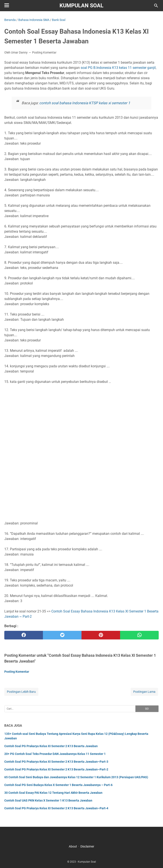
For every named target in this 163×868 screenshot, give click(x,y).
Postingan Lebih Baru (21, 692)
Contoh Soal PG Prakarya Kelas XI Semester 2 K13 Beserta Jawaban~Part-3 (56, 762)
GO (147, 709)
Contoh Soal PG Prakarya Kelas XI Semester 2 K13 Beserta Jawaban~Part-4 (56, 808)
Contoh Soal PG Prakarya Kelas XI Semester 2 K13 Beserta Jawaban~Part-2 (56, 769)
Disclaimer (87, 846)
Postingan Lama (144, 692)
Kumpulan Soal (81, 6)
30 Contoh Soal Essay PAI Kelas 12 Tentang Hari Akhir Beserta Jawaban (53, 793)
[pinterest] (101, 635)
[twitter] (62, 635)
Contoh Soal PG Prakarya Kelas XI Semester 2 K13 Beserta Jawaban (51, 746)
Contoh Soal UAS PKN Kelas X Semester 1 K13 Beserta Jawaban (48, 800)
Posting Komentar (44, 52)
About (73, 846)
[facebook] (24, 635)
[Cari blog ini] (156, 6)
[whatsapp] (139, 635)
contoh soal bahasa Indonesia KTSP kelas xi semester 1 (85, 103)
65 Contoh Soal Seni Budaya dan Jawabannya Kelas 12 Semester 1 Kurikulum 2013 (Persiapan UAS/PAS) (76, 777)
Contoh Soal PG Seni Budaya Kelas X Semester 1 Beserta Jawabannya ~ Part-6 (58, 785)
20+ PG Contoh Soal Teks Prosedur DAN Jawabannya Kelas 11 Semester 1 (55, 754)
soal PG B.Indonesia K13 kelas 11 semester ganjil (118, 68)
